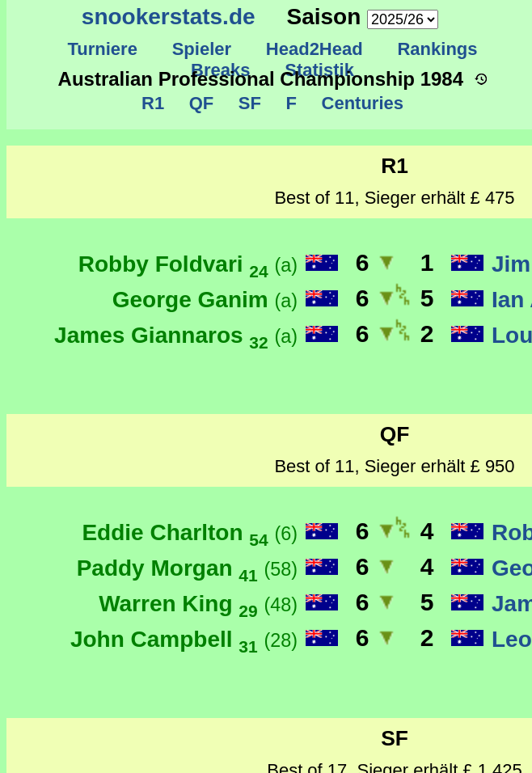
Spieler (201, 49)
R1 (153, 103)
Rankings (437, 49)
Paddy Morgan (187, 568)
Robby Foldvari (188, 264)
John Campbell (184, 639)
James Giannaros (176, 335)
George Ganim (205, 300)
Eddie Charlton (190, 532)
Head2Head (315, 49)
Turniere (102, 49)
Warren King (198, 604)
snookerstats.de (169, 17)
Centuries (360, 103)
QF (198, 103)
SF (247, 103)
